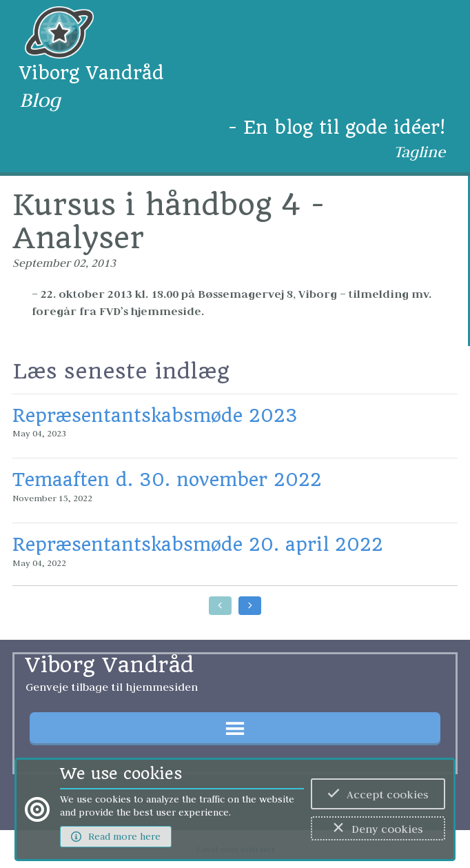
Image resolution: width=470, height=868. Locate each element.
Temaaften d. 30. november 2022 (167, 480)
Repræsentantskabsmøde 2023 (155, 415)
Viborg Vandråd (91, 73)
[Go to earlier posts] (220, 606)
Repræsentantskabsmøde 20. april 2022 (198, 544)
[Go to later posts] (250, 606)
